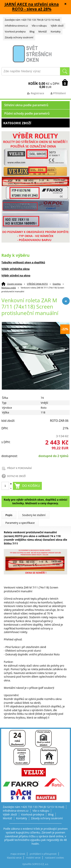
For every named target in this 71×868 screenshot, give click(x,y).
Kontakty (56, 32)
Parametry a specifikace (20, 523)
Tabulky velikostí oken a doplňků (23, 262)
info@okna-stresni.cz (16, 26)
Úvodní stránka (15, 284)
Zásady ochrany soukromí (19, 37)
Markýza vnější (9, 288)
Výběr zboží (57, 26)
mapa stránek (18, 854)
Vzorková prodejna (15, 32)
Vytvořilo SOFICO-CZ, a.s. (35, 864)
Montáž (43, 32)
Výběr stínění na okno (16, 275)
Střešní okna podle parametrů (26, 105)
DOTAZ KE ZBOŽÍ (16, 476)
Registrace (36, 93)
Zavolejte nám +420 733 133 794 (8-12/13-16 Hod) (32, 20)
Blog (32, 32)
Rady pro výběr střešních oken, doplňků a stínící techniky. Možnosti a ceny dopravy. (35, 502)
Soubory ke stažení (34, 515)
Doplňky (57, 284)
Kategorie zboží (36, 123)
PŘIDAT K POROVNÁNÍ (20, 468)
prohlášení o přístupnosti (43, 854)
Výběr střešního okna (16, 269)
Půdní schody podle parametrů (27, 113)
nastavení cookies (55, 858)
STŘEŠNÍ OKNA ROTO (37, 284)
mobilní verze (33, 858)
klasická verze (14, 858)
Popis (9, 515)
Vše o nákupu (39, 26)
